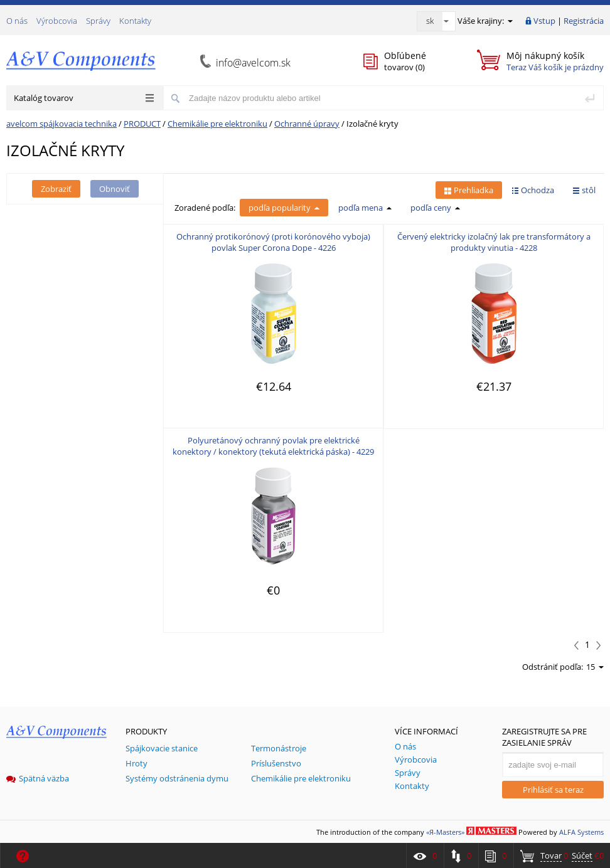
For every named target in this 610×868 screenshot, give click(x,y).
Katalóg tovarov (84, 98)
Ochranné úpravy (307, 124)
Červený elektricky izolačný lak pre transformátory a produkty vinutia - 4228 (494, 242)
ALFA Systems (581, 832)
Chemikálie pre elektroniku (217, 124)
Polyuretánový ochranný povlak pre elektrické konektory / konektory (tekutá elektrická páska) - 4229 (273, 446)
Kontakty (135, 21)
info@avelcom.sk (253, 63)
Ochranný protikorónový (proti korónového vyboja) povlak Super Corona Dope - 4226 (273, 242)
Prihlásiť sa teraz (553, 790)
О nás (17, 21)
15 (595, 667)
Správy (98, 21)
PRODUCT (142, 124)
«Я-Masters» (445, 832)
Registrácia (584, 21)
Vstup (544, 21)
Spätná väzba (38, 778)
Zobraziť (56, 189)
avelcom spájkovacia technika (62, 124)
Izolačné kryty (372, 124)
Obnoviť (115, 189)
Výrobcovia (57, 21)
